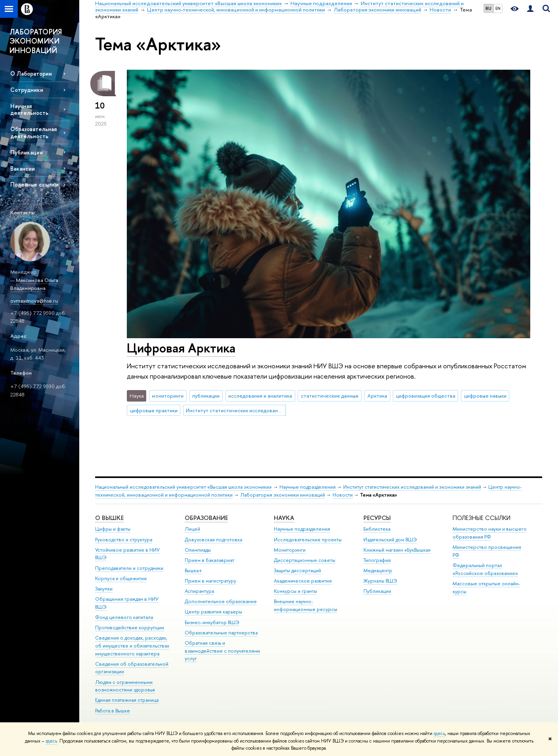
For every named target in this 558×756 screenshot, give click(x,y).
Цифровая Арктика (181, 348)
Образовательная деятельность (33, 132)
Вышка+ (193, 570)
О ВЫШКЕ (109, 518)
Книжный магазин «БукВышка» (397, 550)
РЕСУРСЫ (377, 518)
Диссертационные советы (305, 560)
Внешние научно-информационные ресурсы (306, 605)
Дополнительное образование (221, 601)
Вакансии (23, 169)
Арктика (377, 396)
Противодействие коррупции (130, 627)
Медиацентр (378, 570)
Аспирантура (199, 591)
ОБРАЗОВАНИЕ (206, 518)
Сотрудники (27, 90)
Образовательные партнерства (221, 633)
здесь (439, 733)
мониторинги (168, 396)
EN (498, 8)
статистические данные (330, 396)
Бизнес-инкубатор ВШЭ (212, 622)
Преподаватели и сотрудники (129, 568)
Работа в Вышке (113, 711)
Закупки (104, 589)
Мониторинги (290, 550)
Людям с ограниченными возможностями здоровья (125, 686)
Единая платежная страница (127, 700)
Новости (343, 495)
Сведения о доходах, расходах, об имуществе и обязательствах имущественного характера (132, 646)
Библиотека (377, 529)
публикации (206, 396)
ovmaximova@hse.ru (34, 301)
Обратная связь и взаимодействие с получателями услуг (222, 651)
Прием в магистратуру (210, 581)
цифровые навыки (485, 396)
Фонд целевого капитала (124, 617)
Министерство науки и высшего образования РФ (490, 533)
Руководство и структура (124, 540)
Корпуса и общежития (121, 578)
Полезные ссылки (34, 184)
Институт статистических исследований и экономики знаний (236, 410)
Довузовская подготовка (213, 540)
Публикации (27, 152)
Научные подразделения (308, 487)
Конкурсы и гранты (295, 591)
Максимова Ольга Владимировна (34, 284)
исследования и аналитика (260, 396)
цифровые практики (154, 410)
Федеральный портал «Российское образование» (485, 569)
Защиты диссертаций (297, 570)
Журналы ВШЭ (380, 581)
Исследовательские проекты (308, 540)
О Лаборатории (31, 73)
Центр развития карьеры (213, 612)
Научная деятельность (29, 109)
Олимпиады (198, 550)
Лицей (192, 529)
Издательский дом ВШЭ (390, 540)
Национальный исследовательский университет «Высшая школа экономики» (183, 487)
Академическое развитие (303, 581)
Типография (377, 560)
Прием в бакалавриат (209, 560)
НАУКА (284, 518)
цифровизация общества (426, 396)
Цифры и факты (113, 529)
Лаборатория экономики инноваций (283, 495)
